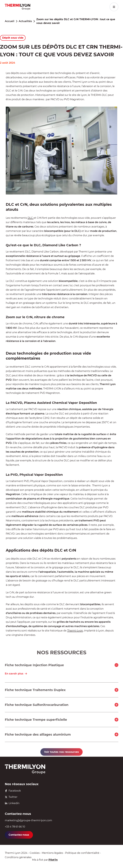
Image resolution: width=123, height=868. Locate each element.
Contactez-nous (19, 835)
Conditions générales (18, 857)
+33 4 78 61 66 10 (15, 827)
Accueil (10, 21)
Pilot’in (53, 860)
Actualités (25, 21)
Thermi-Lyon (75, 631)
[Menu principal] (114, 7)
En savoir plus (16, 674)
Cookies (35, 853)
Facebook (13, 791)
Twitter (11, 797)
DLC (31, 218)
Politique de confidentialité (82, 853)
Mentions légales (52, 853)
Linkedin (12, 803)
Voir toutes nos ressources (61, 752)
